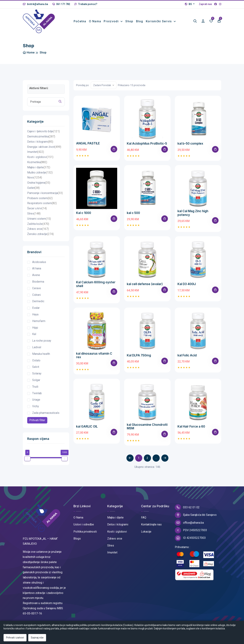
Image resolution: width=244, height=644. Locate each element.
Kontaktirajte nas (151, 524)
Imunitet (36, 152)
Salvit (36, 367)
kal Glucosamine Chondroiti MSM (147, 426)
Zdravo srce (38, 229)
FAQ (144, 517)
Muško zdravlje (40, 173)
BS (189, 4)
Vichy (36, 406)
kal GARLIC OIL (87, 426)
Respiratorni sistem (42, 203)
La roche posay (42, 341)
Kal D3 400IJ (187, 284)
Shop (129, 21)
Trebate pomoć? (86, 4)
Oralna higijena (39, 183)
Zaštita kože (38, 224)
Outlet (33, 188)
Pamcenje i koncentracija (45, 193)
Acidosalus (39, 262)
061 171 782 (61, 4)
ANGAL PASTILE (88, 143)
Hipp (35, 328)
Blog (140, 21)
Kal (34, 334)
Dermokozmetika (41, 137)
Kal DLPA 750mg (139, 355)
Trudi (35, 387)
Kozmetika (37, 162)
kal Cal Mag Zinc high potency (193, 213)
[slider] (27, 459)
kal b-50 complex (190, 144)
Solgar (36, 380)
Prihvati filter (37, 420)
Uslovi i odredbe (84, 524)
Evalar (36, 308)
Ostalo (36, 360)
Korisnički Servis (159, 21)
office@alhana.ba (189, 523)
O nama (95, 21)
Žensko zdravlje (40, 234)
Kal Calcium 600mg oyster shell (96, 284)
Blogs (77, 539)
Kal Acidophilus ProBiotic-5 (147, 144)
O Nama (78, 517)
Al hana (37, 268)
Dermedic (38, 301)
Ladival (37, 347)
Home (29, 53)
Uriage (36, 400)
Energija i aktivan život (44, 147)
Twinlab (37, 393)
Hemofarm (39, 321)
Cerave (37, 288)
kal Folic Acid (187, 355)
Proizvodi (112, 21)
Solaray (37, 373)
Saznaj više (37, 638)
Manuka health (41, 354)
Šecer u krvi (37, 209)
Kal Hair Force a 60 (191, 426)
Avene (36, 275)
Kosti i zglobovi (40, 157)
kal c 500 (133, 213)
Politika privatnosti (85, 532)
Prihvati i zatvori (15, 638)
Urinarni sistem (39, 219)
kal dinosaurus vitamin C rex (94, 355)
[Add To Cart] (114, 149)
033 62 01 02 (187, 507)
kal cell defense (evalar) (145, 284)
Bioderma (38, 282)
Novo (35, 178)
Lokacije (146, 532)
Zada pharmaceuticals (46, 413)
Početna (80, 21)
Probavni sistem (40, 198)
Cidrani (36, 295)
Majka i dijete (39, 168)
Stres (34, 214)
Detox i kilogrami (40, 142)
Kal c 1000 (84, 213)
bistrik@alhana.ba (35, 4)
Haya (35, 314)
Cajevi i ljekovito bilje (43, 131)
